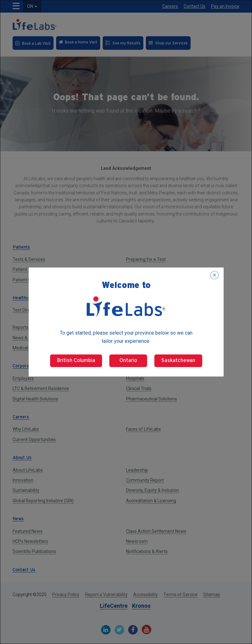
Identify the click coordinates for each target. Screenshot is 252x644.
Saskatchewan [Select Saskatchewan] (178, 361)
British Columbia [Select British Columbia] (76, 361)
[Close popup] (215, 275)
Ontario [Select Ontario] (128, 361)
